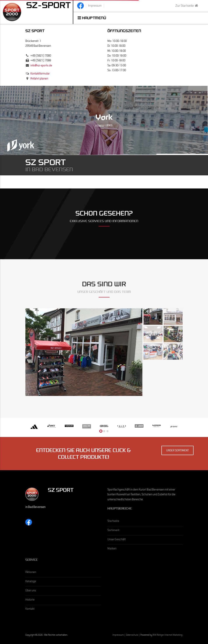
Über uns (31, 591)
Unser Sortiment (177, 451)
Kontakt (30, 609)
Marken (112, 549)
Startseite (113, 521)
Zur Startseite (187, 6)
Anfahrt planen (39, 79)
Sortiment (113, 531)
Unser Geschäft (117, 540)
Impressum (118, 635)
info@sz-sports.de (41, 66)
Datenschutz (132, 635)
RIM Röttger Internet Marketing (168, 635)
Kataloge (31, 582)
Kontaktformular (40, 74)
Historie (30, 600)
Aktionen (31, 573)
